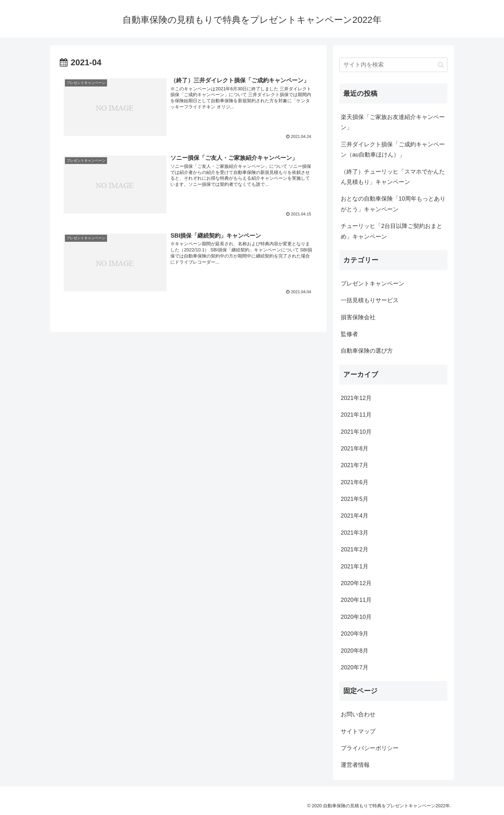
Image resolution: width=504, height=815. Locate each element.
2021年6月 (355, 482)
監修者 (349, 334)
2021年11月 (356, 415)
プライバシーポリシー (370, 748)
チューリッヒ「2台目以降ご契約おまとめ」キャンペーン (392, 231)
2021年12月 (356, 398)
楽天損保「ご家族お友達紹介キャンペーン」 (393, 122)
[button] (441, 65)
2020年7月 (355, 667)
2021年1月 (355, 566)
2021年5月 (355, 499)
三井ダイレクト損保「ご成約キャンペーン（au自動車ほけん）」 (393, 149)
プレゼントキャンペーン (373, 284)
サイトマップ (358, 731)
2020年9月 (355, 634)
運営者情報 (355, 765)
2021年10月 (356, 432)
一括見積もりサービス (370, 300)
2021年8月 (355, 448)
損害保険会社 (358, 317)
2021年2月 (355, 549)
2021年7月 (355, 465)
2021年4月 (355, 516)
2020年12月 (356, 583)
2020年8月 (355, 651)
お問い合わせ (358, 714)
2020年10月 (356, 617)
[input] (393, 65)
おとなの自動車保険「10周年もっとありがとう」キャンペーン (393, 204)
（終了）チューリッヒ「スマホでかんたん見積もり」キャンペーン (393, 177)
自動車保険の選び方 (367, 351)
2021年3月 (355, 533)
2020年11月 (356, 600)
